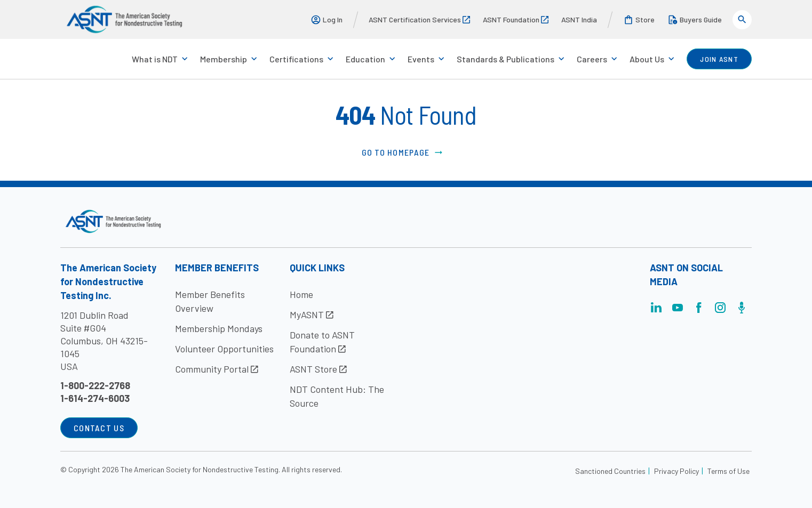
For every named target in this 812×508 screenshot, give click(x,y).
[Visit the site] (113, 221)
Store (639, 20)
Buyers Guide (695, 20)
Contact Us (99, 428)
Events (421, 59)
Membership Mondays (219, 328)
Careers (592, 59)
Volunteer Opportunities (224, 349)
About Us (647, 59)
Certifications (296, 59)
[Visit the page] (656, 311)
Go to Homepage (403, 152)
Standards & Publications (505, 59)
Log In (327, 20)
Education (365, 59)
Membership (224, 59)
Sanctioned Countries (610, 471)
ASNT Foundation (516, 19)
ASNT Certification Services (419, 19)
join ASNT (719, 59)
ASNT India (579, 19)
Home (301, 294)
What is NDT (155, 59)
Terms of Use (729, 471)
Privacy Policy (676, 471)
